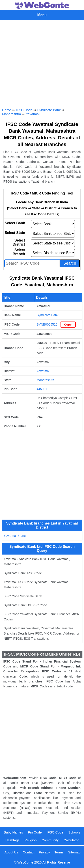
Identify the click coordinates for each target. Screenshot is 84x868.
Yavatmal (33, 114)
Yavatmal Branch (16, 536)
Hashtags (12, 840)
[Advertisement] (42, 63)
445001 (42, 389)
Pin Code (35, 832)
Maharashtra (12, 114)
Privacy (44, 852)
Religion (30, 840)
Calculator (71, 840)
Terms (59, 852)
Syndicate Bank (49, 110)
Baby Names (13, 832)
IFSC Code (24, 110)
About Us (11, 852)
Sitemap (74, 852)
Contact (29, 852)
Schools (74, 832)
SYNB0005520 (47, 324)
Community (50, 840)
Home (7, 110)
